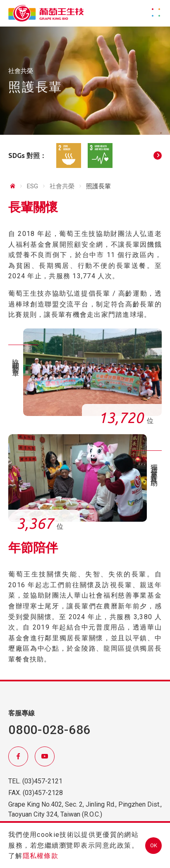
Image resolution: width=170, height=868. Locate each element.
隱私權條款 (41, 856)
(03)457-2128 (43, 793)
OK (154, 845)
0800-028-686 (49, 730)
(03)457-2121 (42, 781)
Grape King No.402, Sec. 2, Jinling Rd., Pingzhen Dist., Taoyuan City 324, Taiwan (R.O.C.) (85, 809)
